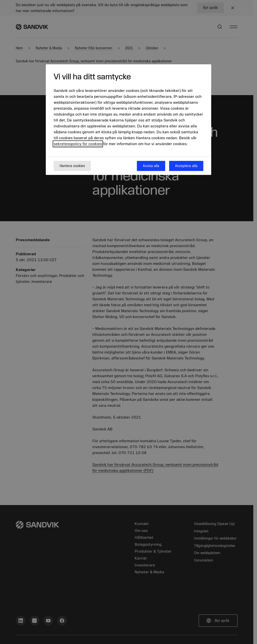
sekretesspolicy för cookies (78, 144)
